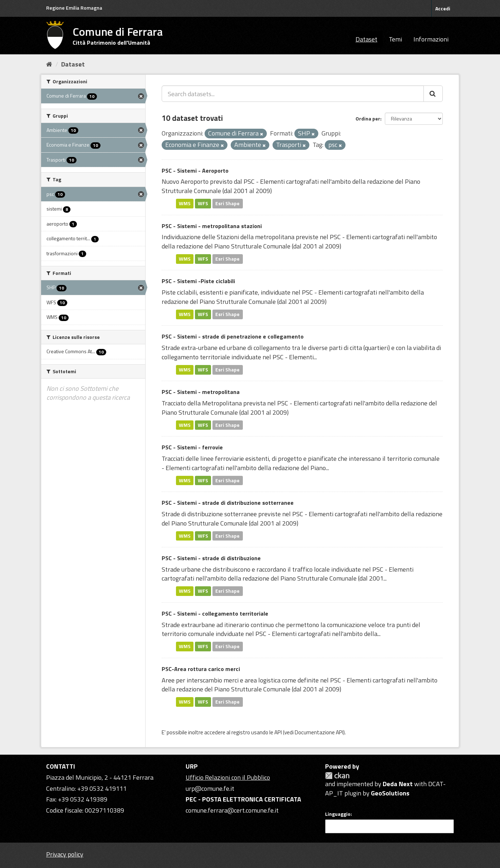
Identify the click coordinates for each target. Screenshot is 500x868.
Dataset (366, 39)
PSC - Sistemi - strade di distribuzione (211, 558)
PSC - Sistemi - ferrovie (192, 447)
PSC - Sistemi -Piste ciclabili (198, 281)
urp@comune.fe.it (210, 788)
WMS (185, 203)
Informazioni (431, 39)
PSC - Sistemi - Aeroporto (195, 171)
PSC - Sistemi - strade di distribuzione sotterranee (228, 503)
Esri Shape (227, 203)
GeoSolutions (390, 793)
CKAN (337, 776)
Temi (395, 39)
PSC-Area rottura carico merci (201, 669)
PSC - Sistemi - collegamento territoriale (215, 613)
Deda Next (398, 784)
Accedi (443, 8)
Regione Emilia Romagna (74, 8)
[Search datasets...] (293, 94)
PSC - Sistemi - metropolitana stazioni (212, 226)
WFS (203, 203)
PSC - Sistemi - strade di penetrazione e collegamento (233, 336)
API (278, 732)
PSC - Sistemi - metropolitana (201, 392)
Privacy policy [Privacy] (65, 854)
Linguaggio (338, 814)
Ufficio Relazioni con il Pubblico (228, 777)
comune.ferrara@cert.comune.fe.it (232, 810)
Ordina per (368, 119)
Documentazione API (319, 732)
